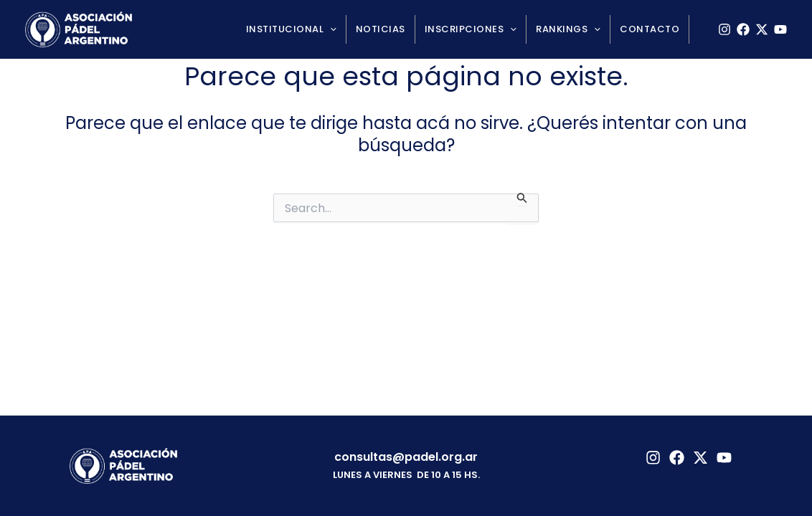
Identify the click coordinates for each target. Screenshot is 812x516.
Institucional (291, 29)
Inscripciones (471, 29)
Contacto (650, 29)
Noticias (381, 29)
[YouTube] (780, 29)
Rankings (568, 29)
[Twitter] (700, 458)
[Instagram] (724, 29)
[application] (330, 29)
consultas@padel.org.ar (406, 457)
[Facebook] (743, 29)
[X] (762, 29)
